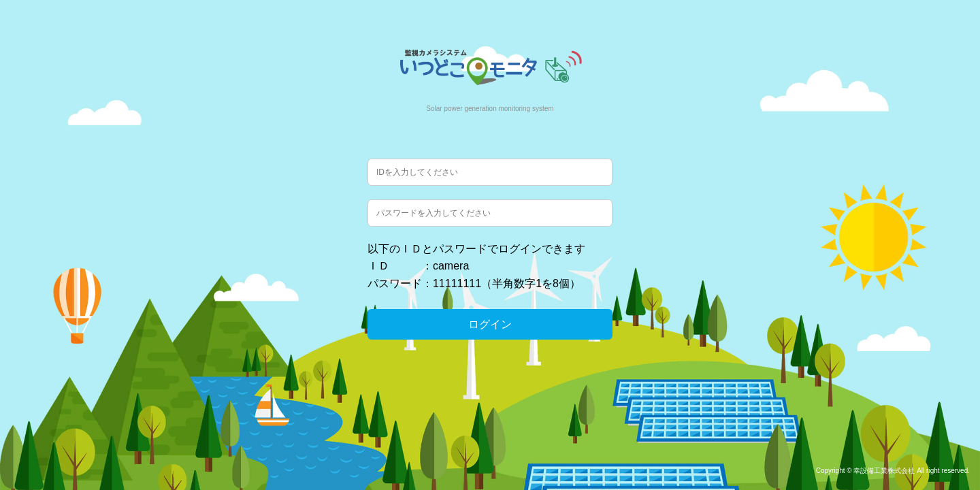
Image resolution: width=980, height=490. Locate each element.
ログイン (490, 324)
